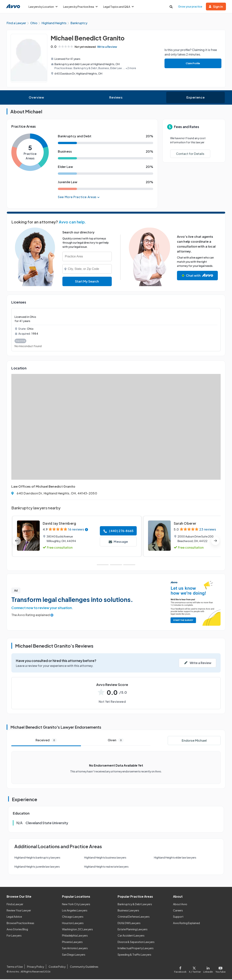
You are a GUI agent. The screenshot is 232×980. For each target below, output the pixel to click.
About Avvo (180, 905)
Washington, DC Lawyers (77, 930)
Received (46, 741)
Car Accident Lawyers (131, 936)
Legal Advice (14, 917)
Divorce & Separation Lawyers (136, 943)
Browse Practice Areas (20, 924)
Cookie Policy (57, 967)
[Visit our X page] (195, 970)
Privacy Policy (36, 967)
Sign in (216, 7)
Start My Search (87, 282)
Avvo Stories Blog (17, 930)
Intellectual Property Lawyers (136, 949)
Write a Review (109, 47)
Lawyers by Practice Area (80, 7)
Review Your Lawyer (19, 911)
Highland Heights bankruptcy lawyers (37, 858)
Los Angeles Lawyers (75, 911)
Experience (196, 98)
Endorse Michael (194, 741)
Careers (178, 911)
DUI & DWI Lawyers (129, 924)
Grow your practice (190, 6)
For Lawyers (14, 936)
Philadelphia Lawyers (75, 936)
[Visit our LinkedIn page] (208, 970)
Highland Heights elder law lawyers (175, 858)
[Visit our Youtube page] (220, 970)
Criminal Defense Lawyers (134, 917)
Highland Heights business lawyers (105, 858)
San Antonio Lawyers (75, 949)
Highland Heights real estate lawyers (106, 867)
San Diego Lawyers (74, 955)
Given (116, 741)
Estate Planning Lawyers (133, 930)
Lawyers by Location (43, 7)
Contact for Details (190, 154)
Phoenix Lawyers (72, 943)
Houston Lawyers (73, 924)
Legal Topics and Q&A (118, 7)
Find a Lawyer (15, 905)
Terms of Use (15, 967)
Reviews (116, 98)
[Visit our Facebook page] (181, 970)
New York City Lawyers (76, 905)
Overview (36, 98)
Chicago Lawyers (73, 917)
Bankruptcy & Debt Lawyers (135, 905)
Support (178, 917)
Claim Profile (192, 64)
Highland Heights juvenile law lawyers (37, 867)
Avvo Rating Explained (186, 924)
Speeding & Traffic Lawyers (134, 955)
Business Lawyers (128, 911)
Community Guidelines (84, 967)
